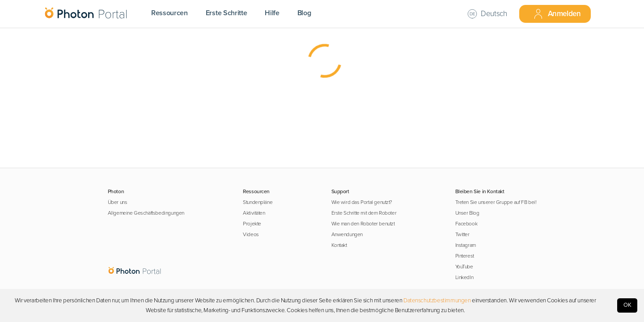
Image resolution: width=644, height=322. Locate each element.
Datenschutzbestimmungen (437, 301)
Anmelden (557, 14)
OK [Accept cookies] (627, 305)
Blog (304, 13)
